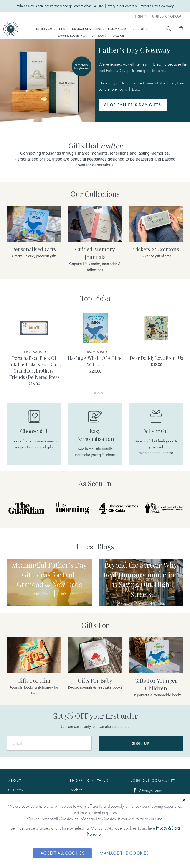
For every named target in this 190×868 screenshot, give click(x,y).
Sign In (141, 17)
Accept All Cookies (62, 853)
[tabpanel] (34, 348)
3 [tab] (102, 393)
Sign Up (141, 743)
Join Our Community (154, 781)
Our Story (16, 790)
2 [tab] (99, 393)
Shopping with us (89, 781)
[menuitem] (44, 29)
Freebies (76, 790)
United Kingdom (167, 16)
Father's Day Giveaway (157, 6)
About (15, 781)
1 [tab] (95, 393)
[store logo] (11, 29)
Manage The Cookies (124, 853)
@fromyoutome (147, 790)
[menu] (90, 32)
